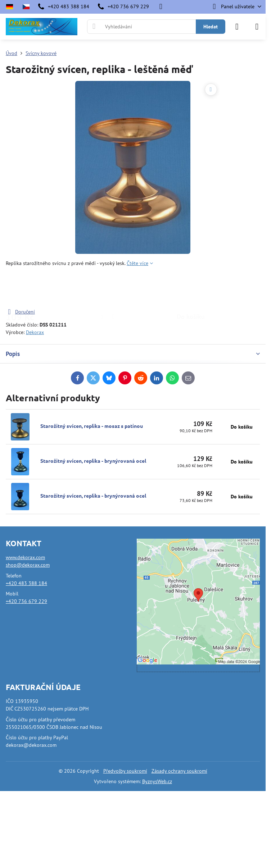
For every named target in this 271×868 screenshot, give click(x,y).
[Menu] (257, 27)
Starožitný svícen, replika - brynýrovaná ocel (93, 461)
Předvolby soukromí (125, 771)
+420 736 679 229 (26, 601)
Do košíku (191, 287)
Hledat (211, 27)
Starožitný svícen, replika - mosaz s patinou (92, 426)
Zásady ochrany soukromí (179, 771)
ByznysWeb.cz (157, 781)
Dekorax (35, 332)
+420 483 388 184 (26, 583)
